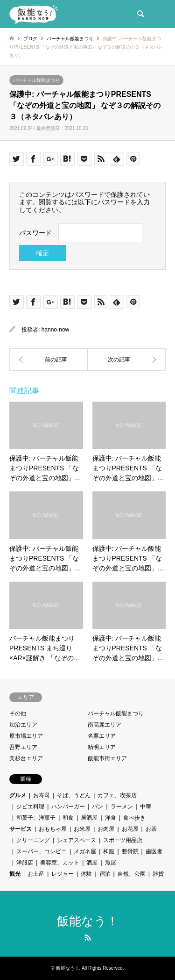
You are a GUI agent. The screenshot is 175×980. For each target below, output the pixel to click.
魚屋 (111, 863)
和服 (109, 851)
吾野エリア (23, 747)
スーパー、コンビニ (42, 851)
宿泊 (105, 874)
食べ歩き (134, 818)
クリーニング (33, 840)
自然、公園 (132, 874)
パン (98, 807)
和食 (68, 818)
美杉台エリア (26, 758)
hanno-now (55, 330)
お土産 (36, 874)
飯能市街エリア (107, 758)
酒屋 (92, 863)
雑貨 (158, 874)
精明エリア (102, 747)
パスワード (35, 233)
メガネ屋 (85, 851)
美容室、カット (60, 863)
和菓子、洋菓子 (36, 818)
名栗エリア (102, 736)
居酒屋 (89, 818)
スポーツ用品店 (123, 840)
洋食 (111, 818)
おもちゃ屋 (53, 829)
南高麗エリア (105, 725)
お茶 (151, 829)
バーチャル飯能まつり (36, 80)
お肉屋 (106, 829)
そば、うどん (74, 795)
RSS (88, 937)
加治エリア (23, 725)
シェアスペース (77, 840)
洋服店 (25, 863)
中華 (146, 807)
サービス (21, 829)
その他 (18, 713)
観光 (15, 874)
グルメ (18, 795)
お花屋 (130, 829)
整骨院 (130, 851)
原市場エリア (26, 736)
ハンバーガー (68, 807)
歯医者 (154, 851)
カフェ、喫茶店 (117, 795)
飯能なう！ (88, 921)
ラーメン (122, 807)
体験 (86, 874)
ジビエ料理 (30, 807)
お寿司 (42, 795)
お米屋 (82, 829)
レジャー (63, 874)
